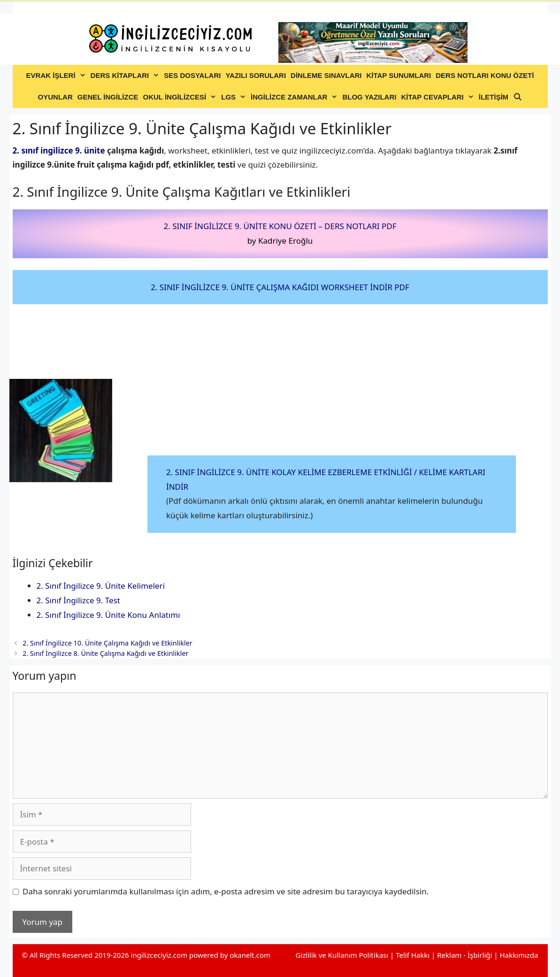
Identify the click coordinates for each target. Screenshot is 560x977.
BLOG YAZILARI (369, 97)
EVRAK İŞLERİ (57, 76)
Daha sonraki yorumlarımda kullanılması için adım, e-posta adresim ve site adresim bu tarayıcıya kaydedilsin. (226, 891)
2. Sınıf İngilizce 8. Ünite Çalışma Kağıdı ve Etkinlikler (105, 653)
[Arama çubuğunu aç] (518, 97)
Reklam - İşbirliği (465, 955)
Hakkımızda (519, 955)
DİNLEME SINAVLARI (326, 75)
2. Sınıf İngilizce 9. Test (78, 600)
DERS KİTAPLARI (126, 76)
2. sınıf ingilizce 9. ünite (59, 150)
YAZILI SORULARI (256, 75)
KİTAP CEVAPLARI (438, 97)
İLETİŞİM (494, 97)
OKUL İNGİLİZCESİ (181, 97)
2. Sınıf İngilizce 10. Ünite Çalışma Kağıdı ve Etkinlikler (107, 643)
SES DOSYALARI (192, 75)
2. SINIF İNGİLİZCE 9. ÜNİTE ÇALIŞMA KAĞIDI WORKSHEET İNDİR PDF (280, 287)
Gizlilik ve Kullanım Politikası (342, 955)
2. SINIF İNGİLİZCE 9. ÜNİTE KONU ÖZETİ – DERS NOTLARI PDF (280, 226)
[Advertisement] (332, 386)
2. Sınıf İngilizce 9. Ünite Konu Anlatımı (108, 615)
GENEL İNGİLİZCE (108, 97)
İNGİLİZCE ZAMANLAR (295, 97)
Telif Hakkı (413, 955)
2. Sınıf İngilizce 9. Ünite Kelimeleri (101, 586)
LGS (235, 97)
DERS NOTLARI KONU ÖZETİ (485, 75)
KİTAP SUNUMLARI (399, 75)
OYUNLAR (55, 97)
